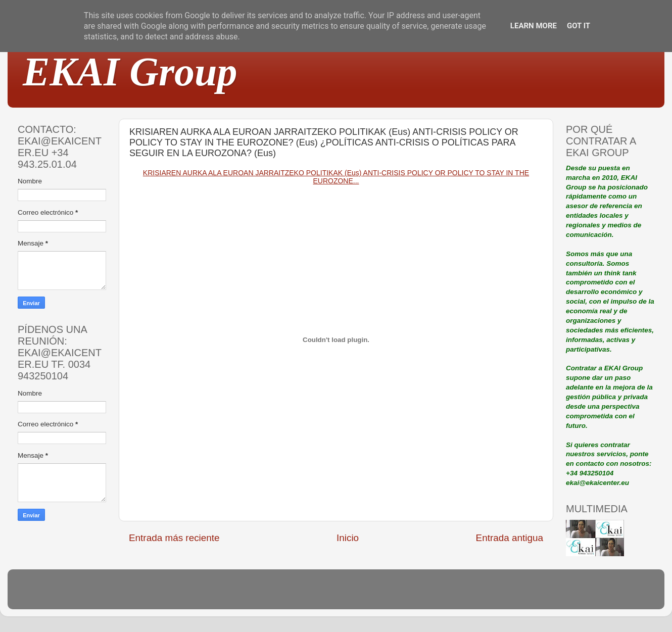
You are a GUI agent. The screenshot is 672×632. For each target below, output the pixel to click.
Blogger (402, 594)
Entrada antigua (510, 538)
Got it (579, 26)
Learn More (534, 26)
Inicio (348, 538)
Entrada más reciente (174, 538)
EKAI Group (130, 72)
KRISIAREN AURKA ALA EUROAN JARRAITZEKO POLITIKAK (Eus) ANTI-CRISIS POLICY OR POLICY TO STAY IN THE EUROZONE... (336, 177)
